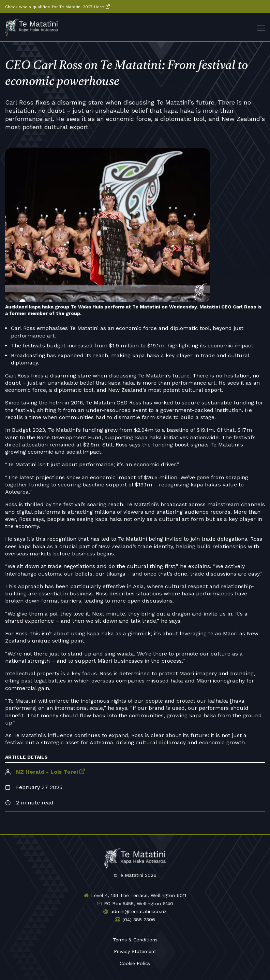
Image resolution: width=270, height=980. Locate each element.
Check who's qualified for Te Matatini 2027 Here (55, 7)
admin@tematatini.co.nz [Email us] (139, 911)
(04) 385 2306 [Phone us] (139, 920)
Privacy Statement (135, 951)
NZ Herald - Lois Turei (47, 772)
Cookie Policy (135, 963)
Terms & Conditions (135, 940)
